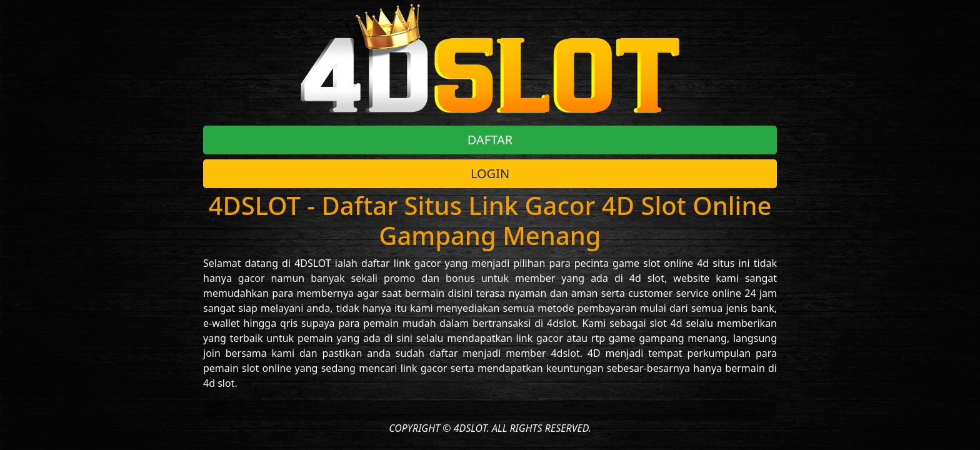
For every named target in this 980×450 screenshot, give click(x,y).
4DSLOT (313, 263)
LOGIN (490, 173)
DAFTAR (490, 140)
